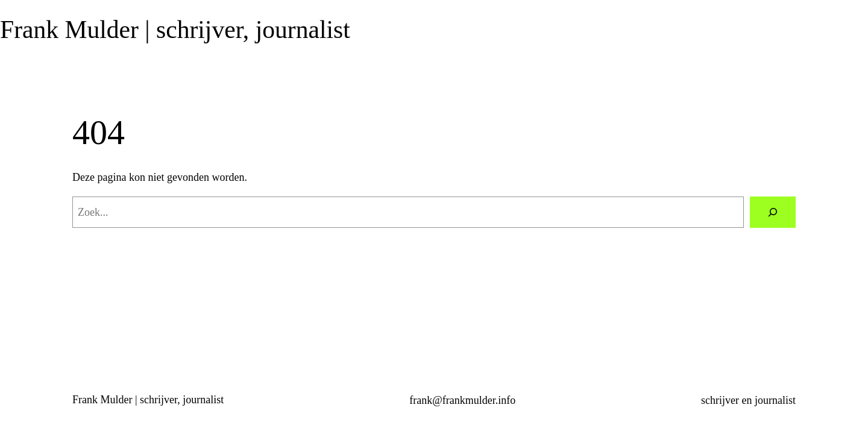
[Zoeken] (773, 212)
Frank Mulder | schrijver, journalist (175, 30)
